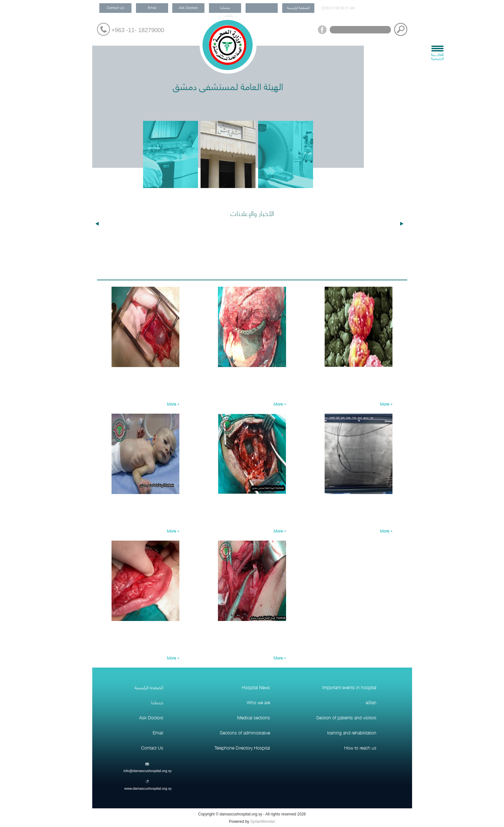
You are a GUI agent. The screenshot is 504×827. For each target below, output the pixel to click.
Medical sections (254, 717)
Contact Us (115, 7)
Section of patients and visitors (346, 717)
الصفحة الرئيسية (298, 7)
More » (173, 404)
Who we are (258, 702)
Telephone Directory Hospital (242, 747)
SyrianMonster (263, 822)
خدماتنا (225, 7)
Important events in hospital (349, 687)
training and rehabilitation (352, 732)
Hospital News (256, 687)
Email (152, 7)
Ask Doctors (188, 7)
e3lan (371, 702)
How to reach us (360, 747)
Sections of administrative (245, 732)
